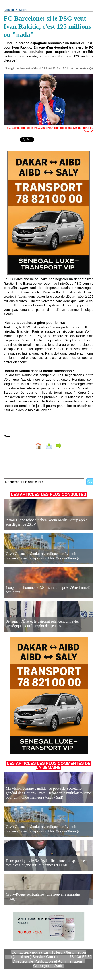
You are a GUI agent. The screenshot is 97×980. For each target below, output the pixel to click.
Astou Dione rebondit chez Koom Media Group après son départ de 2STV (46, 522)
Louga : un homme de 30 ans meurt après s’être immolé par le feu (48, 590)
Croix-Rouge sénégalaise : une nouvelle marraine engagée (43, 897)
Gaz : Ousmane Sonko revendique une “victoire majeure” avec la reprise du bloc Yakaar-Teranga (43, 556)
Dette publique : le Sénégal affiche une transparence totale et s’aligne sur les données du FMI (45, 863)
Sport (23, 10)
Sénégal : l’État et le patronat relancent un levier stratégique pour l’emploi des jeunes (42, 624)
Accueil (9, 10)
